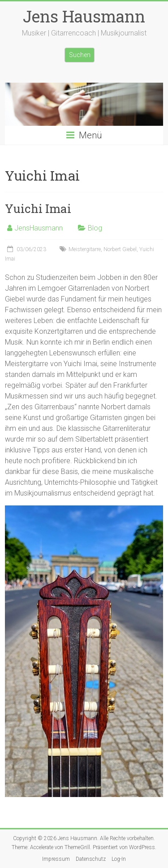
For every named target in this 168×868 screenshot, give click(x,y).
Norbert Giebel (120, 249)
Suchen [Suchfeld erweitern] (80, 55)
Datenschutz (91, 859)
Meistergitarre (85, 249)
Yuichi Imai (38, 208)
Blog (95, 228)
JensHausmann (39, 228)
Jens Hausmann (84, 16)
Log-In (119, 859)
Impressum (56, 859)
